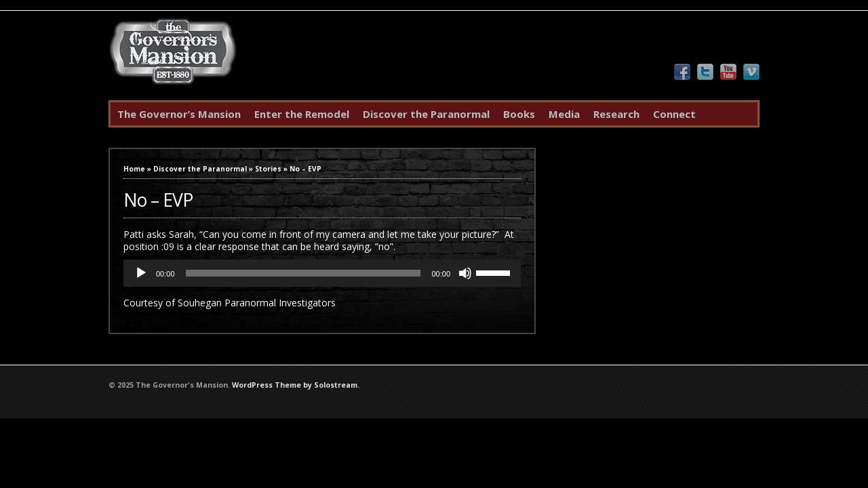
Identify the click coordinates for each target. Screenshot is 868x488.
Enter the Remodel (302, 114)
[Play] (141, 273)
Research (616, 114)
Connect (674, 114)
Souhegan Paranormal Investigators (257, 303)
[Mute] (465, 273)
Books (519, 114)
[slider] (303, 273)
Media (564, 114)
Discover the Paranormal (426, 114)
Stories (268, 169)
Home (134, 169)
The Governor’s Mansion (179, 114)
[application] (322, 273)
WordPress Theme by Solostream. (296, 385)
